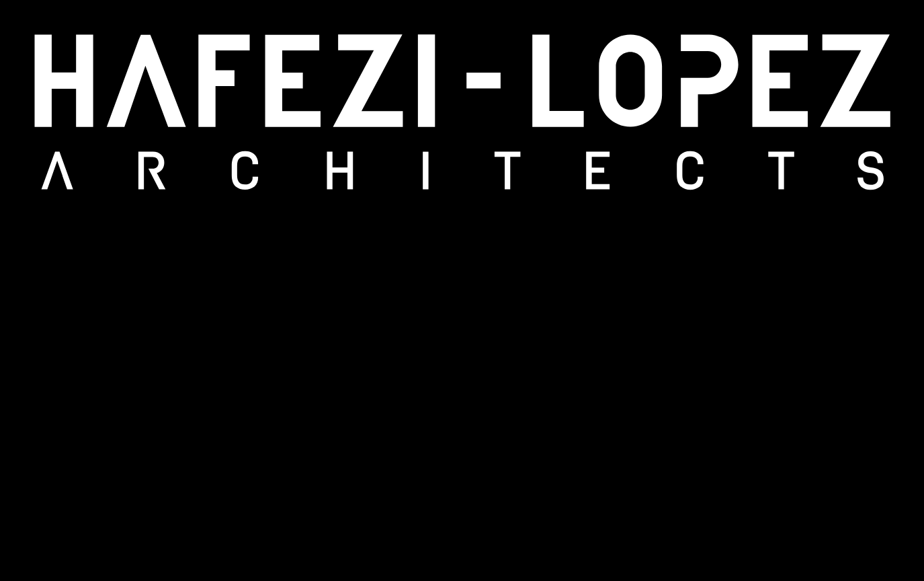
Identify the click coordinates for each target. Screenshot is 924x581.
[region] (462, 290)
